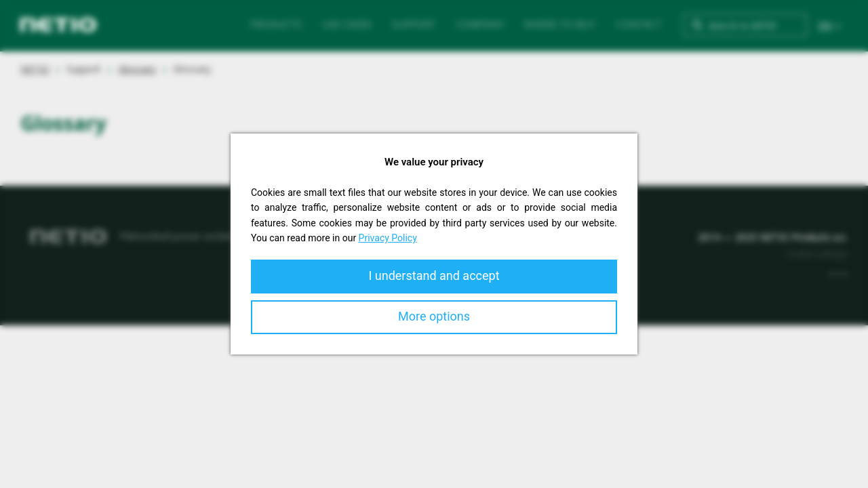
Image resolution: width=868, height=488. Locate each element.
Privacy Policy (388, 238)
